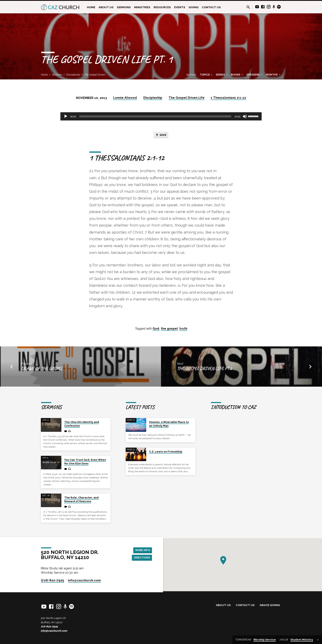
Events (180, 7)
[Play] (66, 116)
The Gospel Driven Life (187, 98)
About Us (106, 7)
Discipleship (73, 75)
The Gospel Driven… (95, 75)
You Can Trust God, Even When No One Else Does (85, 462)
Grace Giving (270, 605)
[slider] (155, 116)
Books (237, 75)
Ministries (142, 7)
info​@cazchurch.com (84, 580)
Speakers (255, 75)
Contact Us (211, 7)
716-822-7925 (49, 627)
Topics (206, 75)
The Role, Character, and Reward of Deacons (81, 499)
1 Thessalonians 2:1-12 (228, 98)
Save (161, 135)
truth (183, 329)
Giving (194, 7)
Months (273, 75)
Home (91, 7)
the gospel (169, 329)
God (156, 329)
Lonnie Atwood (125, 98)
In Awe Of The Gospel (42, 369)
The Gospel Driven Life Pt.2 (204, 369)
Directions (141, 558)
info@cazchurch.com (54, 631)
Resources (162, 7)
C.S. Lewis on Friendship (166, 452)
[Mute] (245, 116)
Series (222, 75)
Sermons (124, 7)
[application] (161, 116)
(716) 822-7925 (52, 580)
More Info (142, 550)
